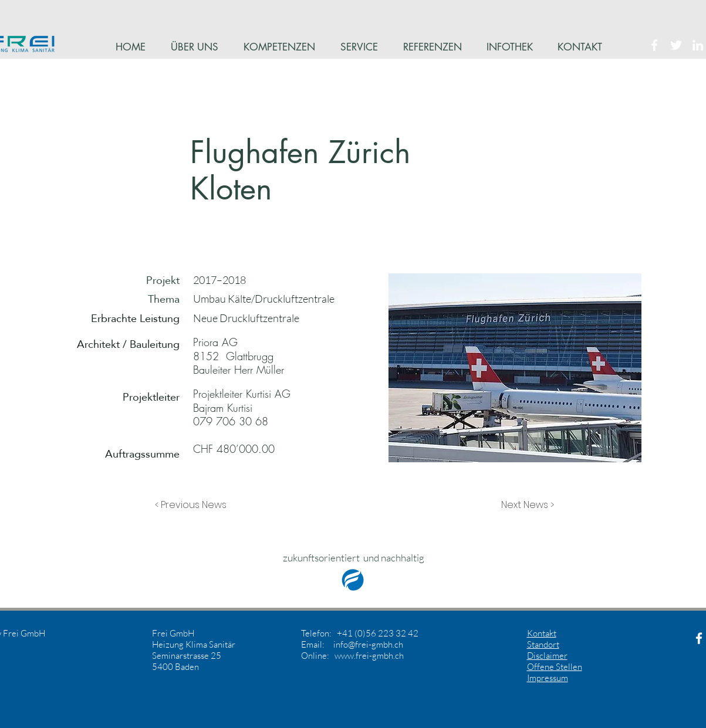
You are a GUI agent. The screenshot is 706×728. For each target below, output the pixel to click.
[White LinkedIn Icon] (698, 45)
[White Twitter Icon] (676, 45)
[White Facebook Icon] (654, 45)
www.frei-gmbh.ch (369, 656)
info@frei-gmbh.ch (368, 644)
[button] (194, 505)
